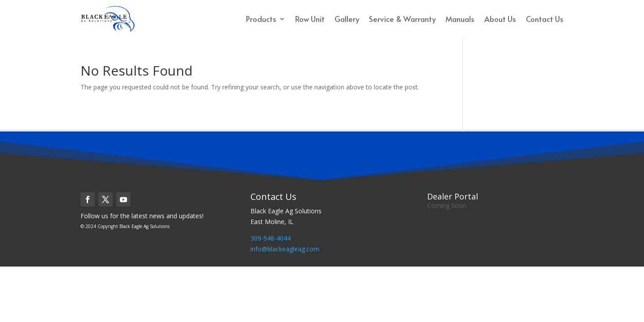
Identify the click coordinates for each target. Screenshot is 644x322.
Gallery (347, 19)
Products (261, 19)
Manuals (460, 19)
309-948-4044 (271, 238)
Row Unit (310, 19)
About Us (500, 19)
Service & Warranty (402, 19)
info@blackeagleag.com (285, 249)
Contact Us (545, 19)
